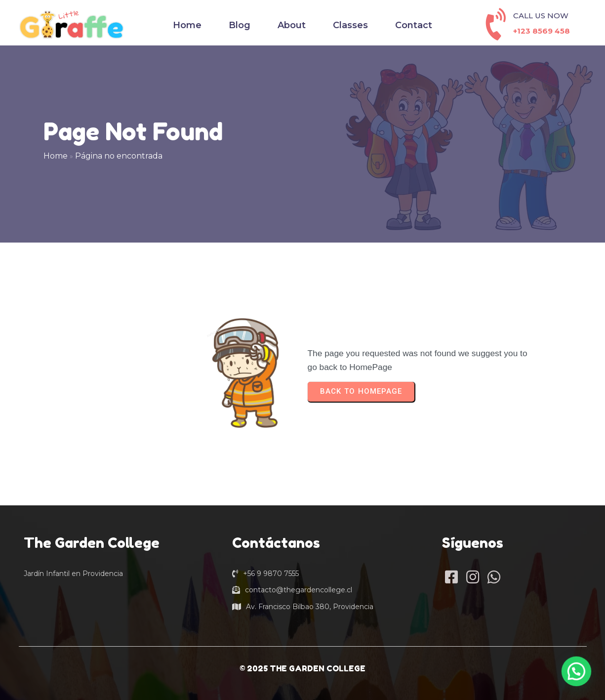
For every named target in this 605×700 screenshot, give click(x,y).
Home (56, 156)
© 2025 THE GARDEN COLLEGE (302, 668)
